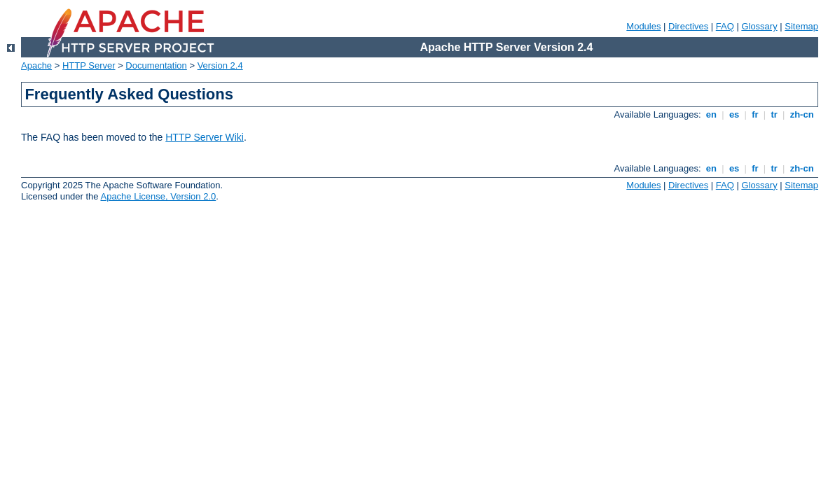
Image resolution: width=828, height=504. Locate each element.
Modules (643, 26)
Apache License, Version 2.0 (158, 196)
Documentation (156, 65)
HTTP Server (89, 65)
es (734, 114)
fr (755, 114)
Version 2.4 (220, 65)
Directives (688, 26)
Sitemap (801, 26)
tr (774, 114)
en (711, 114)
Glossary (759, 26)
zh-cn (802, 114)
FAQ (725, 26)
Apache (36, 65)
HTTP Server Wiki (205, 137)
